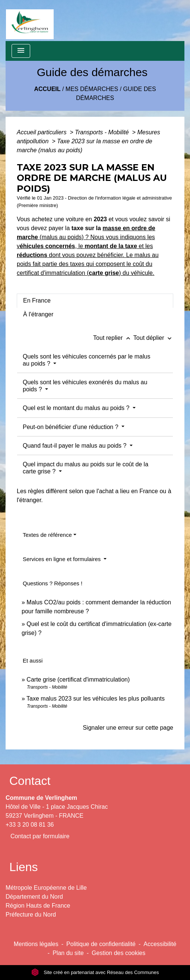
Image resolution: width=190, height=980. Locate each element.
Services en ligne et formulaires (62, 559)
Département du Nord (34, 897)
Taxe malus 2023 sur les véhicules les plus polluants (96, 699)
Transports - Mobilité (103, 132)
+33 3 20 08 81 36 (30, 825)
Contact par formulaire (40, 836)
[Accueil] (30, 21)
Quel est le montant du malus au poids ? (77, 408)
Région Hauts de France (38, 906)
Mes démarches (92, 89)
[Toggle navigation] (21, 51)
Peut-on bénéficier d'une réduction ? (71, 427)
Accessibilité (160, 944)
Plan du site (68, 953)
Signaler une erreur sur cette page (128, 728)
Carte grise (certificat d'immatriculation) (78, 680)
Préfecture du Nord (31, 915)
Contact (30, 781)
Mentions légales (36, 944)
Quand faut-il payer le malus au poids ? (75, 446)
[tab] (95, 301)
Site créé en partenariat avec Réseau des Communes (95, 972)
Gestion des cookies (118, 953)
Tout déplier (153, 338)
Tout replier (113, 338)
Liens (24, 867)
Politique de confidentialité (101, 944)
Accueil (47, 89)
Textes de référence (47, 535)
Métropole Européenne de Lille (46, 888)
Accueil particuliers (42, 132)
